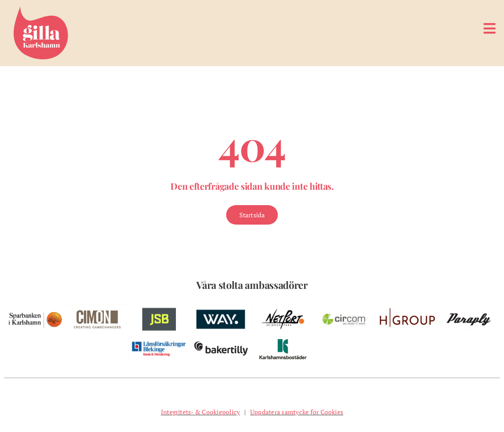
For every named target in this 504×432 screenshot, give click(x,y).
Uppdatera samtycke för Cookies (297, 412)
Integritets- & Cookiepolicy (200, 412)
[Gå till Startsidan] (252, 215)
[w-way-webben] (221, 308)
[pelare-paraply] (469, 308)
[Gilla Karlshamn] (41, 10)
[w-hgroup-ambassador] (407, 308)
